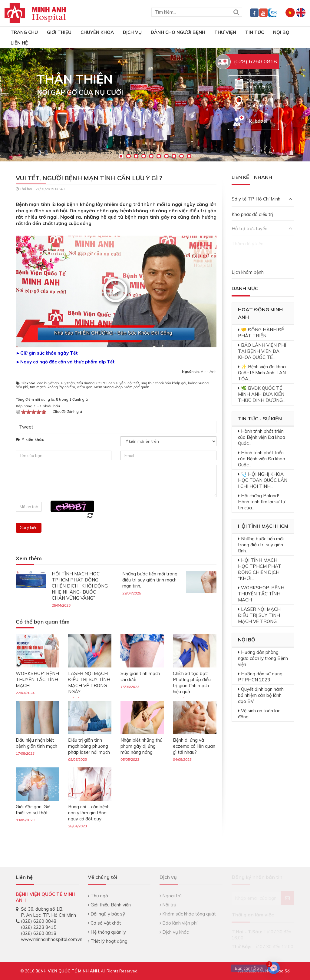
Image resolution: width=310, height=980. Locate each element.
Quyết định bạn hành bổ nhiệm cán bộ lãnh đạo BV (261, 695)
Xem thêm (29, 559)
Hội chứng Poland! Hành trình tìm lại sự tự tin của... (262, 502)
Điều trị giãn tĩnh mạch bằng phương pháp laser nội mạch (89, 746)
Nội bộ (281, 32)
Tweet (26, 427)
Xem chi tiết (51, 108)
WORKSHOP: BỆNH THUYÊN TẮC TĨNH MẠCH (37, 679)
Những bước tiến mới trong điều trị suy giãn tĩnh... (261, 545)
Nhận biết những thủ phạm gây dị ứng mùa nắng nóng (142, 746)
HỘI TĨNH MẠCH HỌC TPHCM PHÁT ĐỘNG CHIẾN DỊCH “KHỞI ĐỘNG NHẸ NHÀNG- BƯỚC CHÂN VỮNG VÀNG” (80, 586)
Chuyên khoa (97, 32)
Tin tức (255, 32)
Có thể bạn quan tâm (43, 622)
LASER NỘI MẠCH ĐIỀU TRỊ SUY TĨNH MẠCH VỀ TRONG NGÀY (89, 682)
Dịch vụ (132, 32)
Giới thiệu (59, 32)
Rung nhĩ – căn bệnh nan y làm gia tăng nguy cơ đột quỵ (89, 813)
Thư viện (225, 32)
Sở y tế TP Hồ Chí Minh (262, 199)
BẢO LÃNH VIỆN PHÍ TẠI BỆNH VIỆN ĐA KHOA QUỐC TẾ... (262, 351)
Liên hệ (19, 43)
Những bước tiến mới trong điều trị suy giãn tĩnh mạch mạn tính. (150, 580)
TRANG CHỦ (24, 32)
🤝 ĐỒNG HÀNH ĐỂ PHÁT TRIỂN (261, 333)
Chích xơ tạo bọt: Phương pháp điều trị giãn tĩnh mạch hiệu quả (192, 682)
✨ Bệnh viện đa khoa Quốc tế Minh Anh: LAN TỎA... (262, 373)
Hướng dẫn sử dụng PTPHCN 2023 (260, 677)
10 (189, 156)
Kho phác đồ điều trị (252, 214)
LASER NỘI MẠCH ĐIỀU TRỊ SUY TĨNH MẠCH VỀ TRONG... (259, 615)
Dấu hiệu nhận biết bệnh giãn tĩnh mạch (36, 743)
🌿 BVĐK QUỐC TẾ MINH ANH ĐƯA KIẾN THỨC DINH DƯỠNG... (262, 394)
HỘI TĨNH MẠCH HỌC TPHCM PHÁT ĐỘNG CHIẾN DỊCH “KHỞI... (260, 569)
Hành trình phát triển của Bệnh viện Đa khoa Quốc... (262, 437)
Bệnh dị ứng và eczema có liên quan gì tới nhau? (194, 746)
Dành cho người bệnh (178, 32)
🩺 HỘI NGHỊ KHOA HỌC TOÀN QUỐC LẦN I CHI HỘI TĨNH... (263, 480)
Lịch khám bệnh (248, 272)
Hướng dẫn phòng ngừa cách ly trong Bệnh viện (263, 658)
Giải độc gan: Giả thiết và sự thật (33, 810)
